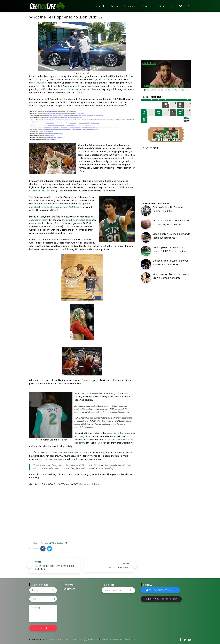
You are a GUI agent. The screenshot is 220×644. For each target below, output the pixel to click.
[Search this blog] (118, 590)
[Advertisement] (82, 516)
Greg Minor (85, 436)
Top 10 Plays (78, 639)
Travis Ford (41, 83)
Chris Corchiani (104, 80)
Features (130, 6)
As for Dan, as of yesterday (88, 393)
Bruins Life (118, 639)
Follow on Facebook (163, 599)
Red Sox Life (94, 639)
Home (52, 639)
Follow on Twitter (162, 590)
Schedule (100, 6)
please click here (92, 484)
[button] (43, 549)
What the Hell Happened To (75, 89)
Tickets (114, 6)
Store (162, 6)
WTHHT (59, 639)
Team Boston (130, 639)
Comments (147, 6)
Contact (67, 639)
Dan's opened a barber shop (66, 453)
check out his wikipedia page (76, 220)
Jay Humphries (127, 433)
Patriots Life (106, 639)
